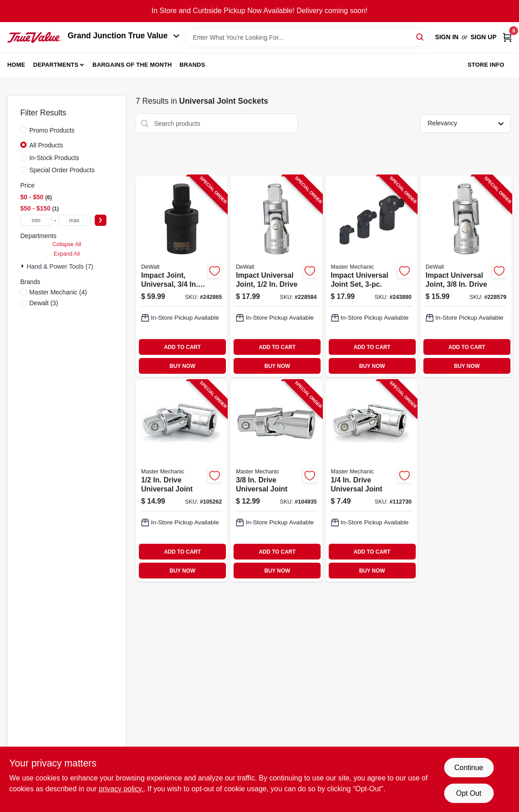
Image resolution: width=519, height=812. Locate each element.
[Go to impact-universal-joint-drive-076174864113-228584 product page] (276, 276)
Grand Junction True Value (124, 36)
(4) (58, 292)
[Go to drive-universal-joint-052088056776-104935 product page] (276, 481)
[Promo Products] (23, 130)
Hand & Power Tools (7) (60, 266)
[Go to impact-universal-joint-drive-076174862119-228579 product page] (466, 276)
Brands (192, 65)
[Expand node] (23, 266)
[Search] (420, 37)
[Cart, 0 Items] (507, 37)
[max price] (74, 220)
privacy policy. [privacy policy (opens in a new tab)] (121, 789)
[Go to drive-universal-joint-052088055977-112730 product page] (371, 481)
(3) (44, 303)
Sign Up (483, 37)
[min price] (36, 220)
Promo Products (52, 130)
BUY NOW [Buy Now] (182, 366)
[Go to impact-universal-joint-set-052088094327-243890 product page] (371, 276)
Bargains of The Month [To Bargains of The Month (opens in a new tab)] (132, 65)
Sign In (447, 37)
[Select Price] (101, 220)
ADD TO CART (183, 347)
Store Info (486, 65)
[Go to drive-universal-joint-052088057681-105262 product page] (181, 481)
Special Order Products (62, 170)
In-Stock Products (54, 158)
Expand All (67, 254)
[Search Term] (307, 37)
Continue (468, 768)
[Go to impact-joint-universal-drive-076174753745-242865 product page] (181, 276)
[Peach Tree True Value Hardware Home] (34, 37)
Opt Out (468, 793)
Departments (56, 65)
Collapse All (67, 244)
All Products (46, 145)
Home (16, 65)
